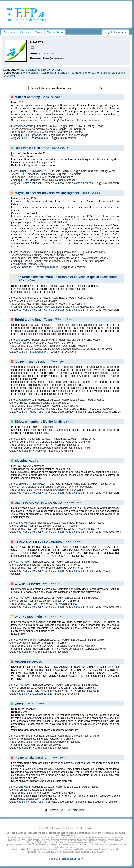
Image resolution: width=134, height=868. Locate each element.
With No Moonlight (28, 617)
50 (107, 532)
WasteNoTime (27, 640)
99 (107, 607)
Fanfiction (9, 32)
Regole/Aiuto (55, 32)
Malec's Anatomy (27, 97)
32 (62, 352)
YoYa (21, 298)
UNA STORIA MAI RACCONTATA (39, 503)
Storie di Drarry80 (30, 70)
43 (106, 802)
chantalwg (24, 340)
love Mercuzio (26, 523)
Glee (38, 652)
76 (72, 267)
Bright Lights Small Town (33, 320)
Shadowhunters (39, 138)
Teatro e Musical (31, 183)
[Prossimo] (79, 810)
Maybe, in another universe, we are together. (47, 193)
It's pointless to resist (31, 362)
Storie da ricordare (69, 73)
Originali (25, 32)
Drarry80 (24, 787)
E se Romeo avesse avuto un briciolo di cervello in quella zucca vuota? (67, 277)
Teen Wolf (41, 451)
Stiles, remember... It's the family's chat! (44, 422)
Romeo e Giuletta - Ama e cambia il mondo (68, 183)
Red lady (24, 562)
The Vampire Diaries (47, 267)
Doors (19, 704)
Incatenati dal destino (31, 758)
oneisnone (24, 736)
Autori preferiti (48, 73)
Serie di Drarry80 (52, 70)
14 (54, 652)
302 (62, 138)
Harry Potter (37, 412)
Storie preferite (29, 73)
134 (108, 571)
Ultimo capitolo (51, 97)
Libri (25, 138)
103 (107, 412)
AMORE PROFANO (29, 662)
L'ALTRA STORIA (27, 584)
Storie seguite (91, 73)
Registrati (110, 32)
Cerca (39, 32)
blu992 (22, 439)
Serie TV (27, 267)
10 (54, 748)
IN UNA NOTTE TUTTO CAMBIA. (38, 542)
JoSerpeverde (27, 400)
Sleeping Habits (26, 461)
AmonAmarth (26, 126)
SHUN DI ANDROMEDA (32, 171)
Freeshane (25, 252)
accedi (122, 32)
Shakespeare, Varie (41, 694)
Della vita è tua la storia (32, 148)
